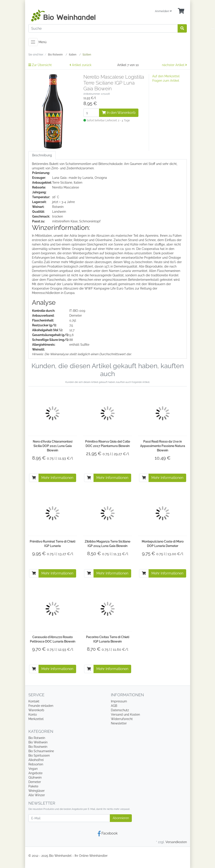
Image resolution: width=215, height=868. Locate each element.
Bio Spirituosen (39, 755)
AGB (114, 706)
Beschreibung (42, 155)
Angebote (35, 773)
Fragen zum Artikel (166, 81)
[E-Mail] (69, 818)
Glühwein (35, 778)
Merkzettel (36, 719)
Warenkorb (36, 710)
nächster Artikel (174, 65)
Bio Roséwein (38, 747)
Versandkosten (176, 842)
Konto (33, 715)
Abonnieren (121, 818)
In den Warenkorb (119, 113)
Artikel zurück (80, 65)
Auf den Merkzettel (166, 76)
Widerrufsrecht (122, 719)
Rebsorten (36, 764)
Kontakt (34, 701)
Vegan (33, 769)
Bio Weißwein (38, 742)
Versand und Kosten (125, 715)
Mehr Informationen (57, 478)
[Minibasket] (181, 11)
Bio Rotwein (37, 738)
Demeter (35, 782)
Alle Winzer (37, 795)
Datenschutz (120, 710)
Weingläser (37, 791)
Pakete (33, 786)
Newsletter (119, 723)
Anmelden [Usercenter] (163, 11)
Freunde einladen (41, 706)
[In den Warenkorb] (34, 478)
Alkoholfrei (36, 760)
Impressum (119, 701)
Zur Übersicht (40, 65)
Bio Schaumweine (41, 751)
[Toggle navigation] (33, 42)
